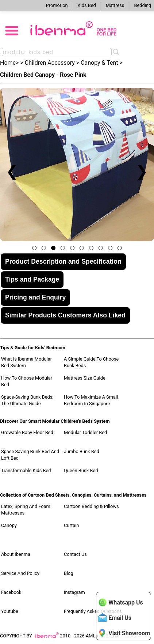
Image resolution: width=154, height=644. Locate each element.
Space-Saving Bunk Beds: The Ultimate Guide (27, 400)
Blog (69, 573)
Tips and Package (32, 279)
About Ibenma (16, 554)
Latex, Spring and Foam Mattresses (26, 510)
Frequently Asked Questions (93, 611)
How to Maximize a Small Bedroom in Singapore (91, 400)
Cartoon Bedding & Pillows (91, 506)
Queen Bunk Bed (81, 470)
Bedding (143, 5)
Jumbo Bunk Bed (82, 451)
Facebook (11, 592)
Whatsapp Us (120, 602)
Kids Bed (87, 5)
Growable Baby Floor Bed (27, 432)
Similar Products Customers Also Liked (65, 315)
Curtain (71, 525)
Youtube (10, 611)
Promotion (57, 5)
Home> (9, 63)
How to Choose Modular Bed (27, 381)
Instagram (74, 592)
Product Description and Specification (63, 261)
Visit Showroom (124, 633)
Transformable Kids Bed (26, 470)
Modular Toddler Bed (85, 432)
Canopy (9, 525)
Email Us (115, 618)
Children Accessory (50, 63)
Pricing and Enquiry (35, 297)
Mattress (115, 5)
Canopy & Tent (99, 63)
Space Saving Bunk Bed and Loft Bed (30, 455)
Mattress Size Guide (85, 378)
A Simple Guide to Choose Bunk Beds (91, 362)
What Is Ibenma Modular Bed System (26, 362)
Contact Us (75, 554)
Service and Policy (20, 573)
